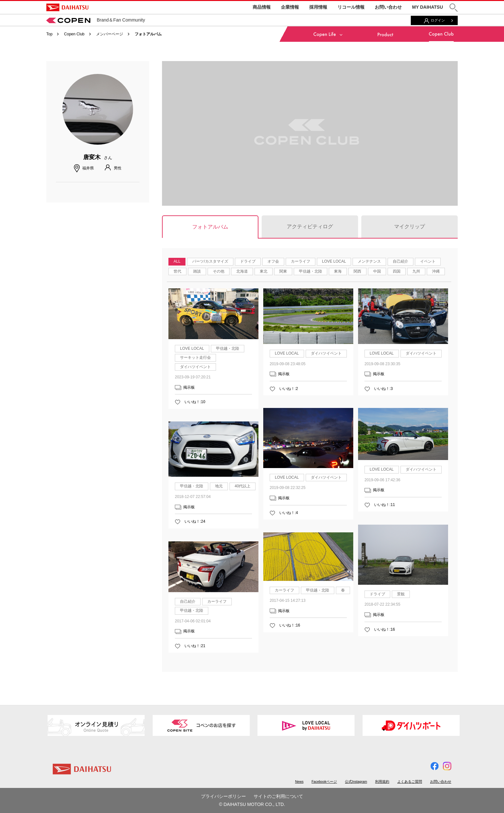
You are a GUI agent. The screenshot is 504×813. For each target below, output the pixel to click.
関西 (357, 271)
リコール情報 (351, 7)
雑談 (197, 271)
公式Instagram (356, 781)
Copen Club (74, 34)
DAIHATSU (67, 7)
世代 (177, 271)
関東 (283, 271)
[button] (454, 8)
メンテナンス (369, 261)
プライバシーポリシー (223, 796)
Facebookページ (324, 781)
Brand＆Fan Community (96, 20)
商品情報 (262, 7)
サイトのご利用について (278, 796)
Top (49, 34)
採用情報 (318, 7)
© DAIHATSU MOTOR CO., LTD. (252, 804)
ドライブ (248, 261)
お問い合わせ (388, 7)
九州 (416, 271)
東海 (338, 271)
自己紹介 (401, 261)
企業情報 (290, 7)
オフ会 (273, 261)
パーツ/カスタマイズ (210, 261)
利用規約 (382, 781)
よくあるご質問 (410, 781)
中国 (377, 271)
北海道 (242, 271)
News (299, 781)
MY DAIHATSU (428, 7)
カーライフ (301, 261)
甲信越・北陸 (310, 271)
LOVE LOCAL (334, 261)
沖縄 (436, 271)
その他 (219, 271)
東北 (264, 271)
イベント (428, 261)
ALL (177, 261)
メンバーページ (110, 34)
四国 (397, 271)
